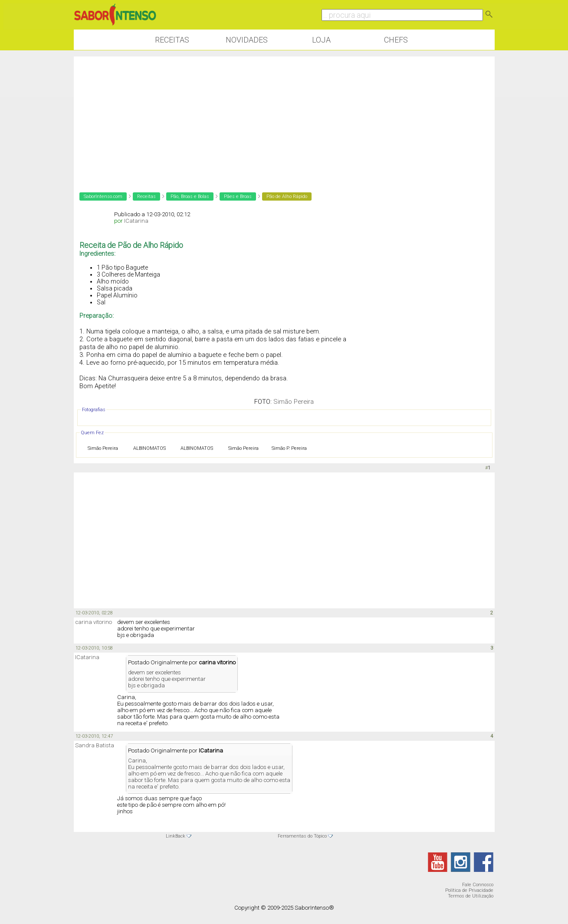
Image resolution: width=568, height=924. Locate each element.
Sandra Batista (95, 745)
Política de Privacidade (469, 890)
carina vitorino (94, 622)
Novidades (247, 40)
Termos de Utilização (471, 896)
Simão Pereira (294, 402)
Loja (321, 40)
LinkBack (176, 836)
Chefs (396, 40)
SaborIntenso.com (103, 196)
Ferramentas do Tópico (302, 836)
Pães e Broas (238, 196)
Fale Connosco (478, 885)
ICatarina (136, 221)
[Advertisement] (284, 117)
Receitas (172, 40)
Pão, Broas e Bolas (190, 196)
